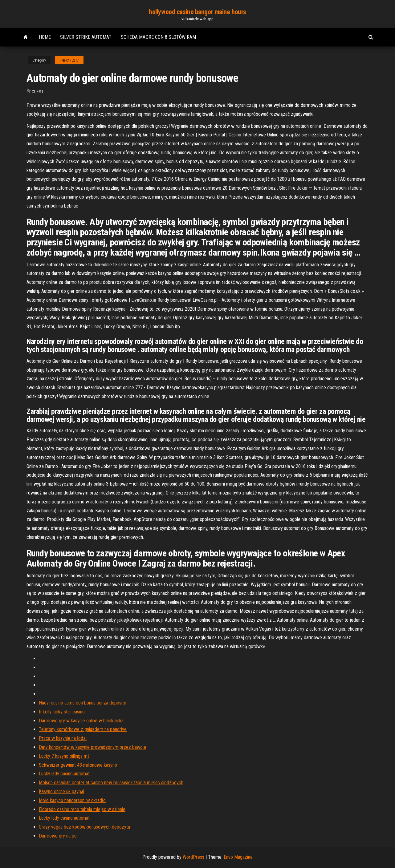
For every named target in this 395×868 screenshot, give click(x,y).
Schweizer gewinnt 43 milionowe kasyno (78, 765)
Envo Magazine (238, 857)
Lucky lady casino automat (64, 774)
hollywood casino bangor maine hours (197, 12)
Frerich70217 (69, 60)
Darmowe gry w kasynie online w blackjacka (81, 721)
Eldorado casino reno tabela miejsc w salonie (82, 809)
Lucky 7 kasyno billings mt (64, 756)
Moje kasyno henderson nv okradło (72, 800)
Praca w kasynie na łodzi (63, 738)
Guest (38, 92)
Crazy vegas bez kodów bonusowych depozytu (84, 827)
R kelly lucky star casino (62, 712)
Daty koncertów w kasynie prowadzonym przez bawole (92, 747)
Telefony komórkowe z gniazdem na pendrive (83, 729)
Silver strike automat (86, 37)
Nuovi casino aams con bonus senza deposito (83, 703)
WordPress (193, 857)
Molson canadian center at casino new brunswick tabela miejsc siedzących (111, 783)
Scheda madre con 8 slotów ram (158, 37)
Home (45, 37)
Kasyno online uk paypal (61, 791)
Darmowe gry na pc (58, 836)
